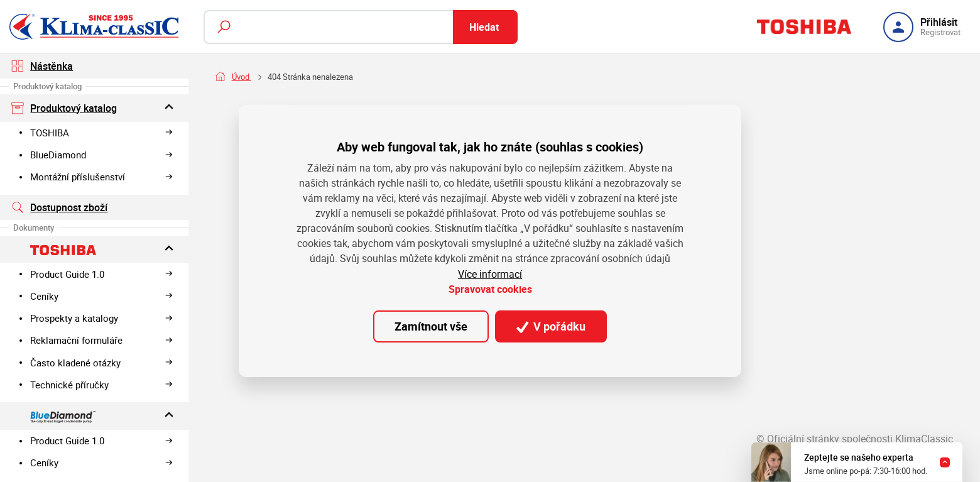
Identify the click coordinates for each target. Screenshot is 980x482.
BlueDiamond (102, 155)
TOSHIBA (102, 133)
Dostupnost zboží (60, 207)
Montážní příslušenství (102, 177)
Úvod (242, 77)
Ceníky (102, 296)
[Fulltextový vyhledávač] (361, 27)
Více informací (490, 274)
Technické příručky (102, 385)
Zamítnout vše (431, 326)
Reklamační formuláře (102, 340)
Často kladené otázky (102, 363)
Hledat (484, 27)
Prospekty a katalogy (102, 318)
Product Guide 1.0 (102, 274)
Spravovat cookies (490, 289)
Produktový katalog (95, 107)
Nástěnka (42, 66)
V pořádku (551, 326)
